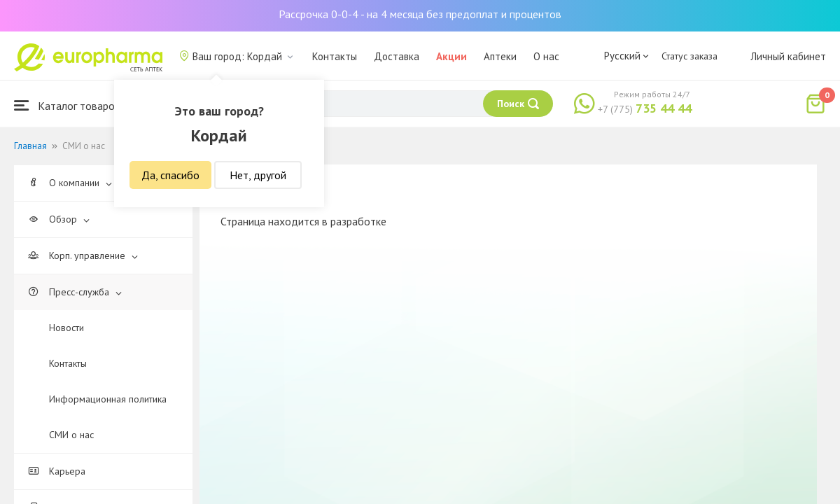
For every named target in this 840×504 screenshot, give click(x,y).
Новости (66, 328)
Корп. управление (83, 255)
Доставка (397, 56)
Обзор (59, 219)
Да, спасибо (170, 175)
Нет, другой (258, 175)
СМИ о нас (71, 435)
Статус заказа (689, 56)
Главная (30, 146)
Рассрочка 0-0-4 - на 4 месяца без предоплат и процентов (420, 14)
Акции (451, 56)
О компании (70, 183)
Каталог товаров (67, 105)
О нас (546, 56)
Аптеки (500, 56)
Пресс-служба (75, 292)
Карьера (57, 471)
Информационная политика (108, 399)
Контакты (335, 56)
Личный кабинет (788, 56)
